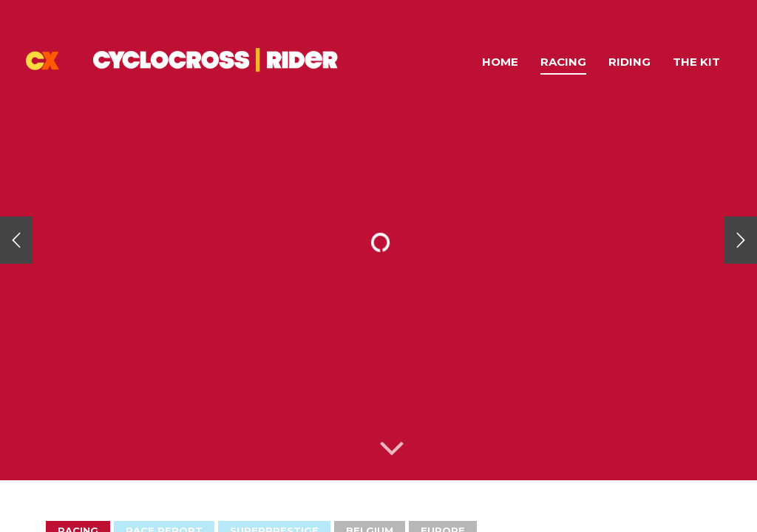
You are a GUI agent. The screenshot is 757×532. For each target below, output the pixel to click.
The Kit (696, 62)
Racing (563, 62)
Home (500, 62)
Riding (629, 62)
